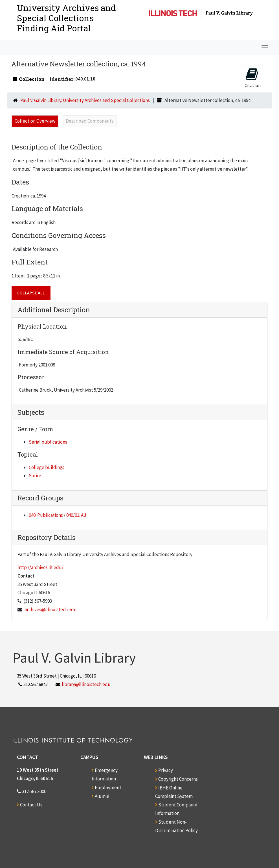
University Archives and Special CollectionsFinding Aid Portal (66, 18)
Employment (108, 787)
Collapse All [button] (31, 293)
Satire (35, 476)
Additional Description (54, 310)
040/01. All (76, 515)
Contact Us (31, 805)
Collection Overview (35, 121)
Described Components (90, 121)
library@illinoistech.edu (86, 684)
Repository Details (47, 537)
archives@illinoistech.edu (51, 609)
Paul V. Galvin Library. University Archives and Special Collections (85, 100)
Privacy (166, 770)
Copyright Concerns (178, 779)
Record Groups (40, 498)
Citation (253, 78)
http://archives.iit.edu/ (40, 567)
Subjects (31, 412)
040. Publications (46, 515)
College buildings (47, 467)
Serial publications (48, 442)
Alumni (102, 796)
